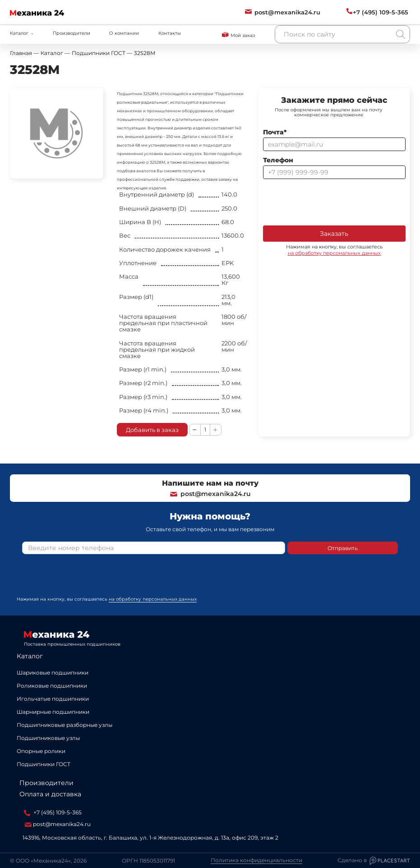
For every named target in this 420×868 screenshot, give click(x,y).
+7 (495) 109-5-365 (53, 813)
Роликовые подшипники (52, 686)
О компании (124, 33)
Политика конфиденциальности (256, 860)
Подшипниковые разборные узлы (65, 725)
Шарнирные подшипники (53, 712)
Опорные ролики (41, 751)
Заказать (334, 234)
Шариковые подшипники (53, 673)
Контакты (170, 33)
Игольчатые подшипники (53, 699)
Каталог (30, 656)
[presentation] (332, 202)
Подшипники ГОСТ (44, 764)
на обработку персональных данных (334, 253)
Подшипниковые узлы (48, 738)
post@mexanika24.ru (210, 494)
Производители (72, 33)
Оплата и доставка (50, 794)
